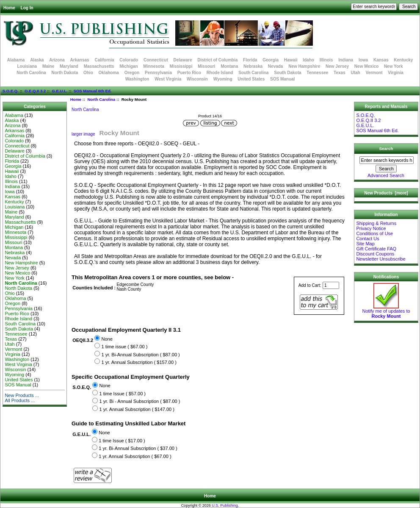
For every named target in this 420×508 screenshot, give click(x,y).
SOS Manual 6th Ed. (93, 91)
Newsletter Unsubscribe (381, 259)
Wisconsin (197, 79)
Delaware (183, 60)
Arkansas (80, 60)
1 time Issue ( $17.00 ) (122, 441)
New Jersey (337, 66)
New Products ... (22, 395)
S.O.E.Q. (11, 91)
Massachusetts (99, 66)
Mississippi (181, 66)
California (104, 60)
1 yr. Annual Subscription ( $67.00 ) (135, 456)
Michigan (128, 66)
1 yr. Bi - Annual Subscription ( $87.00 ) (140, 402)
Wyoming (223, 79)
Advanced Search (386, 175)
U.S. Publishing (225, 505)
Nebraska (253, 66)
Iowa (363, 60)
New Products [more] (386, 193)
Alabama (16, 60)
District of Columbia (217, 60)
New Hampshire (304, 66)
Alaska (37, 60)
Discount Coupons (375, 254)
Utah (356, 73)
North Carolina (101, 99)
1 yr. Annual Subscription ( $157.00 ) (139, 362)
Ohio (88, 73)
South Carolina (253, 73)
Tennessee (317, 73)
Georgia (271, 60)
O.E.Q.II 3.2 (35, 91)
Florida (250, 60)
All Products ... (20, 400)
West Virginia (168, 79)
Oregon (132, 73)
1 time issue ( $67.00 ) (124, 347)
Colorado (129, 60)
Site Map (365, 244)
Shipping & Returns (376, 223)
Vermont (374, 73)
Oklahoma (109, 73)
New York (394, 66)
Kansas (381, 60)
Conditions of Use (374, 233)
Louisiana (27, 66)
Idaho (308, 60)
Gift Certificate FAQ (376, 249)
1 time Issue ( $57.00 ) (123, 394)
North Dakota (65, 73)
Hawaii (291, 60)
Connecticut (156, 60)
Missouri (206, 66)
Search (386, 149)
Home (9, 8)
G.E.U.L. (59, 91)
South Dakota (287, 73)
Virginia (396, 73)
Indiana (346, 60)
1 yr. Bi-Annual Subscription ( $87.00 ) (140, 355)
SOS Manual (282, 79)
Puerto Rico (189, 73)
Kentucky (403, 60)
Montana (229, 66)
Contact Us (367, 239)
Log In (27, 8)
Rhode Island (220, 73)
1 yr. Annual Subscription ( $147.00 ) (137, 409)
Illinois (326, 60)
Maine (48, 66)
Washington (137, 79)
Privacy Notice (371, 228)
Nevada (276, 66)
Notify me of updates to (386, 311)
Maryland (69, 66)
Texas (340, 73)
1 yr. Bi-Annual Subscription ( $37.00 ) (138, 448)
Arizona (57, 60)
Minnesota (153, 66)
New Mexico (366, 66)
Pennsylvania (158, 73)
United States (251, 79)
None (107, 339)
